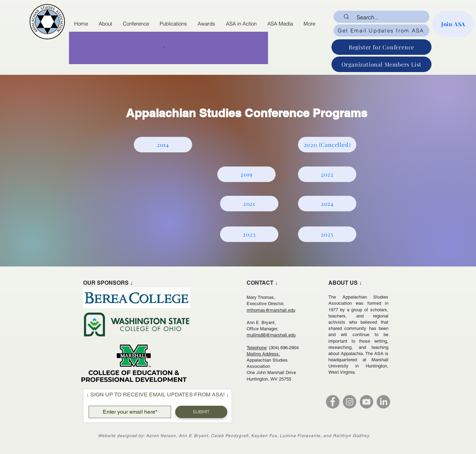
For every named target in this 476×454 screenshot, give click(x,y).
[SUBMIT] (201, 412)
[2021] (249, 204)
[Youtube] (366, 402)
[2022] (327, 174)
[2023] (249, 234)
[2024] (327, 204)
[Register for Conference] (381, 47)
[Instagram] (350, 402)
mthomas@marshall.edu (271, 310)
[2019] (246, 174)
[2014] (163, 145)
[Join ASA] (453, 24)
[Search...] (386, 17)
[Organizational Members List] (381, 64)
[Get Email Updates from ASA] (381, 31)
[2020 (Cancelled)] (327, 145)
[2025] (327, 234)
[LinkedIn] (383, 402)
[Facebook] (333, 402)
